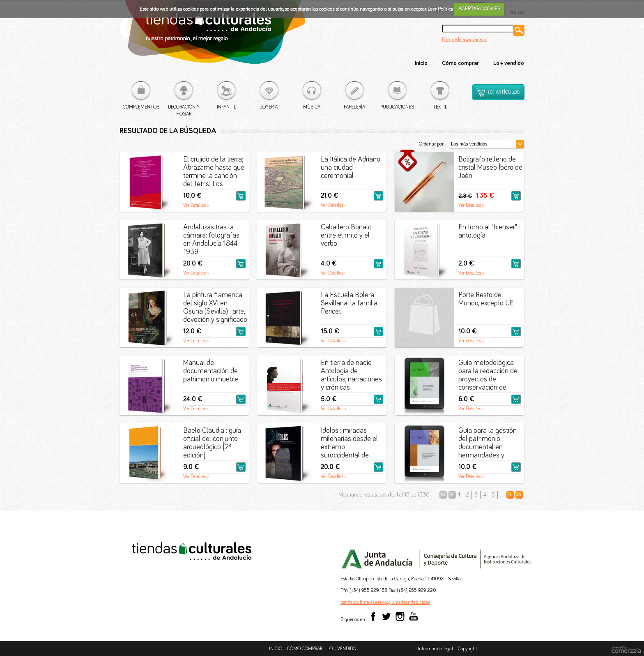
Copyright (467, 649)
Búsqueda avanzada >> (464, 40)
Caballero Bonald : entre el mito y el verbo (348, 236)
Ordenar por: (431, 144)
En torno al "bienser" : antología (489, 231)
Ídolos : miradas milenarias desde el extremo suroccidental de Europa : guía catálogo (349, 444)
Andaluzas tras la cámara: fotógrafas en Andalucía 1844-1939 (212, 240)
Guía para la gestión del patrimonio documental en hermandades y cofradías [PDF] (488, 444)
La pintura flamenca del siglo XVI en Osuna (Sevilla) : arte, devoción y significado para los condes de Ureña (215, 308)
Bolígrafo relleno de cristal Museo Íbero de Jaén (490, 168)
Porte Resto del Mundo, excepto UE (486, 299)
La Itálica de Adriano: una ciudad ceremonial (351, 168)
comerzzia (626, 650)
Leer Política (440, 9)
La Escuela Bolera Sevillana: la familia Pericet (349, 303)
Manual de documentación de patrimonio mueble (211, 371)
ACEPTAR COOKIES (479, 9)
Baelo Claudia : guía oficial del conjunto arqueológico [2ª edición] (212, 443)
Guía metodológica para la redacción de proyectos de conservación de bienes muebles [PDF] (488, 376)
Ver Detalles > (196, 206)
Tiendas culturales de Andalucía (212, 37)
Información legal (435, 649)
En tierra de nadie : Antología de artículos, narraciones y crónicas (351, 375)
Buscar (519, 30)
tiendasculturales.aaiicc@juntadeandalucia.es (385, 603)
